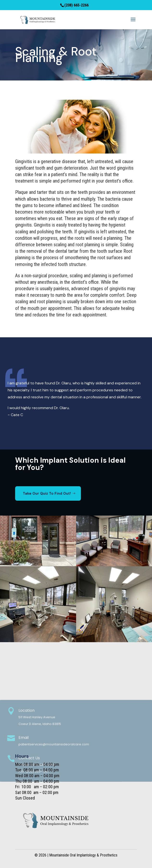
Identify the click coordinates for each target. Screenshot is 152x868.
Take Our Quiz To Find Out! (47, 493)
